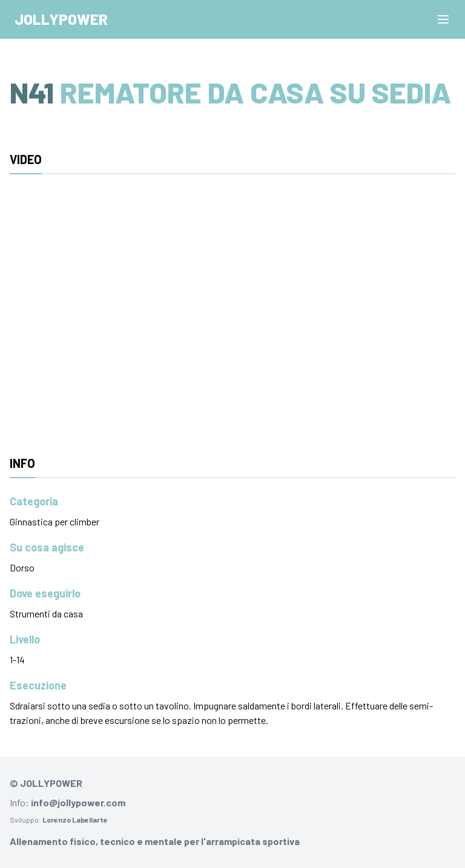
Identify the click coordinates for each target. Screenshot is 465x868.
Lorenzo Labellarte (75, 820)
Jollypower (61, 19)
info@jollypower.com (78, 802)
